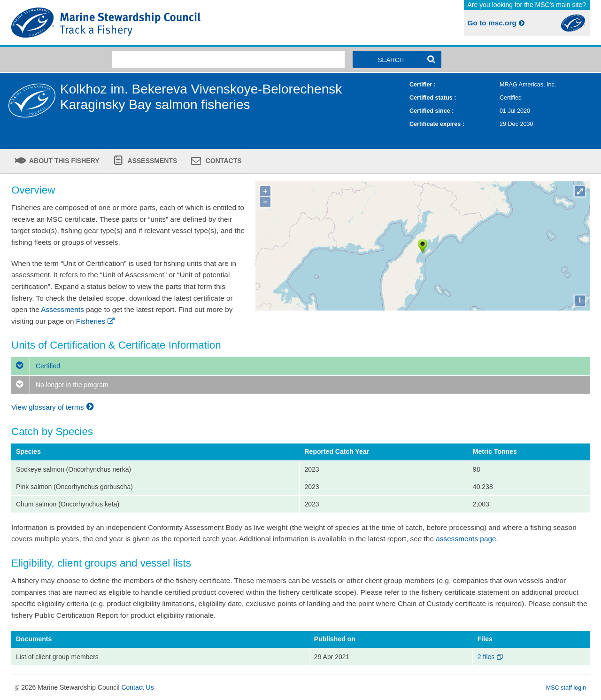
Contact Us (137, 687)
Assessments (151, 161)
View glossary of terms (54, 407)
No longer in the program (60, 385)
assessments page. (467, 539)
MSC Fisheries (154, 23)
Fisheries (96, 321)
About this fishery (64, 161)
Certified (36, 366)
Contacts (223, 161)
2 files (491, 657)
